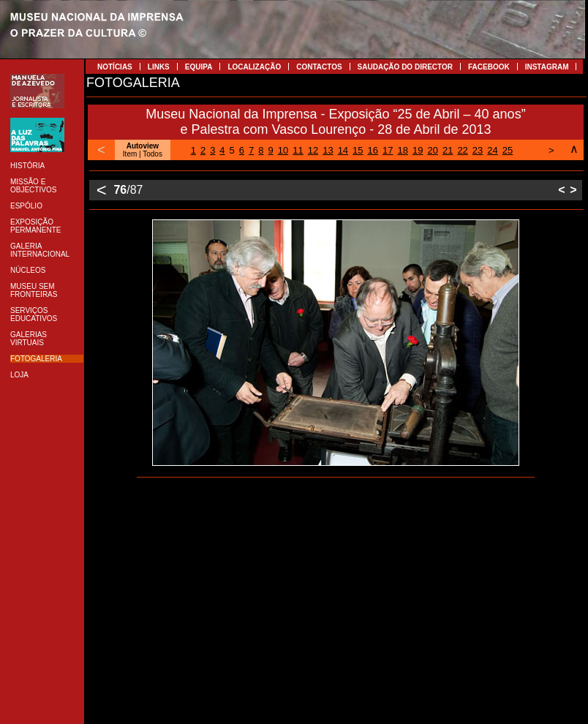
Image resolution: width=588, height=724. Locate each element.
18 (403, 150)
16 (373, 150)
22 (462, 150)
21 (448, 150)
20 (432, 150)
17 (388, 150)
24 (492, 150)
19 (418, 150)
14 (343, 150)
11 (298, 150)
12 (313, 150)
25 (508, 150)
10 (283, 150)
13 (328, 150)
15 (358, 150)
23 (478, 150)
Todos (152, 154)
